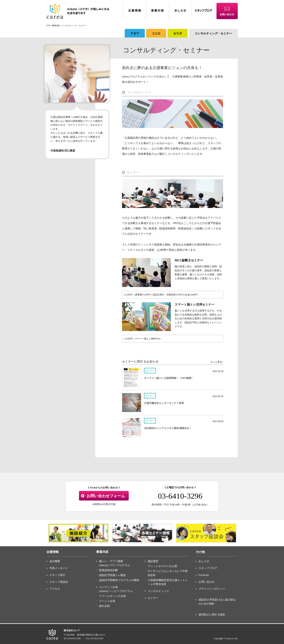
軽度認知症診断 (108, 570)
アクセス (55, 589)
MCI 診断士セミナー (189, 260)
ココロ (156, 33)
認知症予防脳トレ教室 (112, 575)
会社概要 (55, 561)
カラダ (178, 33)
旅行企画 (104, 606)
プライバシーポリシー (212, 589)
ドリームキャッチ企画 (112, 596)
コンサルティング (158, 591)
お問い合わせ (207, 582)
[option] (78, 533)
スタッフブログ (208, 568)
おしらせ (204, 561)
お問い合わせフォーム (106, 496)
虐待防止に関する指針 (212, 615)
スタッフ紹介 (57, 575)
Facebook (204, 575)
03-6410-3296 (180, 496)
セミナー (153, 598)
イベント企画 (107, 601)
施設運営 (153, 561)
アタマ (135, 33)
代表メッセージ (59, 568)
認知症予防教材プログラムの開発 (119, 580)
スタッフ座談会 (59, 582)
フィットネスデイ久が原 (162, 566)
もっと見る (216, 362)
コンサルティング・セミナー (213, 33)
